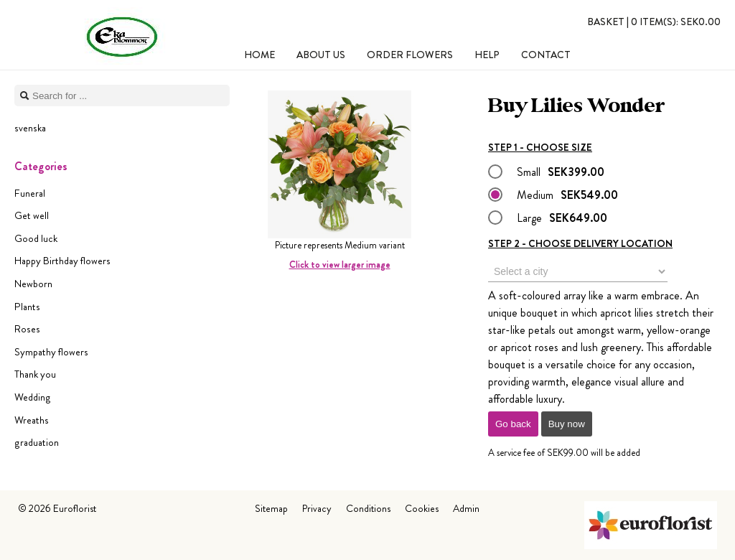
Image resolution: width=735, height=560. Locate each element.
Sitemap (271, 508)
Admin (466, 508)
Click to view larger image (340, 265)
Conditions (368, 508)
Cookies (422, 508)
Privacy (317, 508)
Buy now (567, 424)
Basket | (654, 22)
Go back (513, 424)
